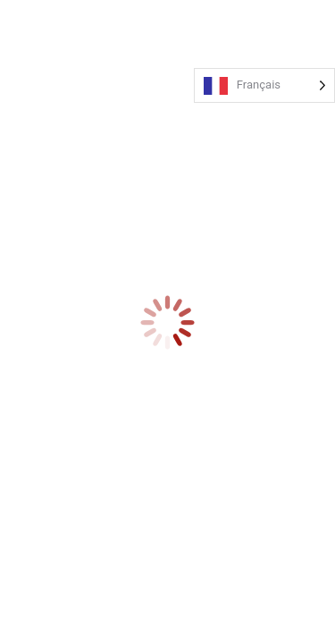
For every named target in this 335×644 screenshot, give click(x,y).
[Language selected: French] (264, 85)
